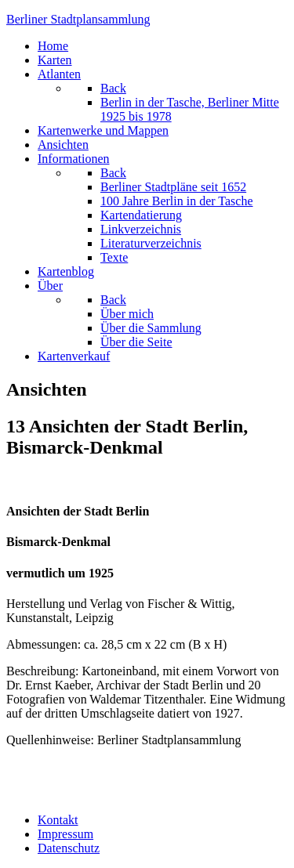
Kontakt (58, 820)
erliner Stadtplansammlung (78, 19)
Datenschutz (69, 848)
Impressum (65, 834)
